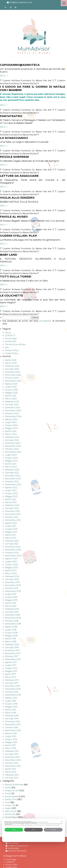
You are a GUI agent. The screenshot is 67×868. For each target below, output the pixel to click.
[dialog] (33, 830)
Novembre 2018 (13, 618)
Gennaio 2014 (12, 778)
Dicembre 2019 (12, 582)
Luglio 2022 (11, 490)
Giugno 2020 (12, 565)
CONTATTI (10, 336)
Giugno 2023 (11, 458)
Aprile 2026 (11, 360)
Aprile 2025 (11, 396)
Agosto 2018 (11, 627)
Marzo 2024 (11, 434)
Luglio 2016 (11, 701)
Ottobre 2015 (12, 727)
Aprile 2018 (10, 639)
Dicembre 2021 (12, 511)
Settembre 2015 (13, 730)
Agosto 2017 (11, 662)
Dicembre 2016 (12, 686)
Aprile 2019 (10, 603)
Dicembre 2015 (12, 722)
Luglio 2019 (11, 594)
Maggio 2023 (11, 461)
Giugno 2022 (11, 493)
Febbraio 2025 (12, 402)
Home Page (11, 339)
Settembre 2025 (13, 381)
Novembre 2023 (13, 446)
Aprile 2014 (10, 769)
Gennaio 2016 (12, 719)
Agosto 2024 (11, 419)
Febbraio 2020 (12, 576)
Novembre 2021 (13, 514)
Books (8, 788)
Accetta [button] (14, 830)
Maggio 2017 (11, 671)
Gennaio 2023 (12, 473)
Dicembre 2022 (13, 476)
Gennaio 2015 (12, 754)
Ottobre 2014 (12, 763)
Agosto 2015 (11, 733)
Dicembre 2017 (12, 650)
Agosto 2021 (11, 523)
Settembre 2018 (13, 624)
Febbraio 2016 (12, 716)
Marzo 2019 (11, 606)
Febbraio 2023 (12, 470)
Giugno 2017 (11, 668)
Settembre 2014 (13, 766)
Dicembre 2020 (13, 547)
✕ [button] (62, 822)
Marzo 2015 (11, 748)
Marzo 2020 (11, 573)
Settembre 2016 (13, 695)
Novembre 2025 (13, 375)
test (7, 347)
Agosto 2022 (11, 488)
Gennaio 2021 (12, 544)
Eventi (8, 794)
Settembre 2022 (13, 485)
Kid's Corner (11, 811)
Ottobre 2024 (12, 413)
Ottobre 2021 (12, 517)
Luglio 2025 (11, 387)
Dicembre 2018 (12, 615)
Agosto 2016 (11, 698)
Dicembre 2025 (13, 372)
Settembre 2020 (13, 556)
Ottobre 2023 (12, 449)
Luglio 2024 (11, 422)
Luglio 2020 (11, 562)
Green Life (10, 805)
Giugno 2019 (11, 597)
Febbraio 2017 (12, 680)
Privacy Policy (12, 350)
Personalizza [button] (53, 830)
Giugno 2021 (11, 529)
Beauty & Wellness (14, 785)
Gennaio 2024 (12, 440)
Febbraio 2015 (12, 751)
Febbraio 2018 (12, 645)
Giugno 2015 (11, 739)
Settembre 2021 (13, 520)
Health (8, 808)
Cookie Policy (12, 353)
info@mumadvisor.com (20, 2)
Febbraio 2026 (12, 366)
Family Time (11, 799)
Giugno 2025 (11, 390)
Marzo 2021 (11, 538)
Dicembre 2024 (13, 408)
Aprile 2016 (10, 710)
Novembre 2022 (13, 479)
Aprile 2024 (11, 431)
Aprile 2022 (11, 499)
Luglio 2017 (11, 665)
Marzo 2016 (11, 713)
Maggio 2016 (11, 707)
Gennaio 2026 (12, 369)
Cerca (8, 333)
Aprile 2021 (10, 535)
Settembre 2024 (13, 416)
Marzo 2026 (11, 363)
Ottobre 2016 (12, 692)
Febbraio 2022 (12, 505)
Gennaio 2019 (12, 612)
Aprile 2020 (11, 570)
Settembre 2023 (13, 452)
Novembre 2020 (13, 550)
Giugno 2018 (11, 633)
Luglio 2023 (11, 455)
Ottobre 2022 (12, 482)
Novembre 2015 (13, 725)
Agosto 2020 (11, 559)
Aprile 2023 (11, 464)
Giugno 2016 (11, 704)
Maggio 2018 (11, 636)
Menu (64, 3)
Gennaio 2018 (12, 647)
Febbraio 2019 (12, 609)
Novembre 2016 (13, 689)
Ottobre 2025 (12, 378)
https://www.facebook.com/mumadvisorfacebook (6, 7)
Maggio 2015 (11, 742)
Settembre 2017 (13, 659)
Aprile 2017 (10, 674)
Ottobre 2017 (12, 656)
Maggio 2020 (11, 567)
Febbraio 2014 (12, 775)
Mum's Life (10, 814)
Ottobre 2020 (12, 553)
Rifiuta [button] (33, 830)
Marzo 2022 (11, 502)
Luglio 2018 (11, 630)
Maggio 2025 (11, 393)
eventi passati (12, 796)
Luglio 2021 (11, 526)
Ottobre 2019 (12, 588)
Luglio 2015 (11, 736)
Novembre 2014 (13, 760)
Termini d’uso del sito (15, 344)
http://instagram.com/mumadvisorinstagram (11, 7)
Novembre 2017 (13, 653)
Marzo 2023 (11, 467)
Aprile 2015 (10, 745)
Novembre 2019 (13, 585)
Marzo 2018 (11, 642)
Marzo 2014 (11, 772)
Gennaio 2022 (12, 508)
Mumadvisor (45, 321)
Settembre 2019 (13, 591)
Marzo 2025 (11, 399)
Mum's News (11, 817)
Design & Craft (12, 791)
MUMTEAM (11, 341)
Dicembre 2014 (12, 757)
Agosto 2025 (11, 384)
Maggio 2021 (11, 532)
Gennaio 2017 (12, 683)
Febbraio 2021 (12, 541)
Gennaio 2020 (12, 579)
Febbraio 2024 (12, 437)
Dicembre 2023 (13, 443)
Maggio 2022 (11, 496)
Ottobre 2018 (12, 621)
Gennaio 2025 (12, 405)
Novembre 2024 (13, 410)
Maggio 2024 (11, 428)
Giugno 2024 (11, 425)
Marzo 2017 (11, 677)
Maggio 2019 (11, 600)
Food (7, 802)
